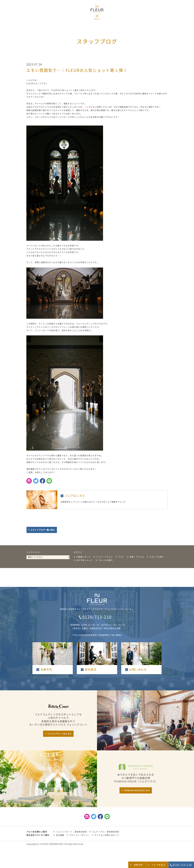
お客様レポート (84, 557)
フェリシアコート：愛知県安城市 (72, 832)
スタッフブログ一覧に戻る (43, 530)
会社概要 (60, 835)
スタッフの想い (157, 557)
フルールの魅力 (105, 560)
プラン (121, 557)
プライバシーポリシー (79, 835)
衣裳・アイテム (137, 557)
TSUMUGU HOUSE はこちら (137, 790)
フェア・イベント (104, 557)
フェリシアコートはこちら (59, 734)
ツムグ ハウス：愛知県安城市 (106, 832)
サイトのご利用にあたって (107, 835)
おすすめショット (85, 560)
